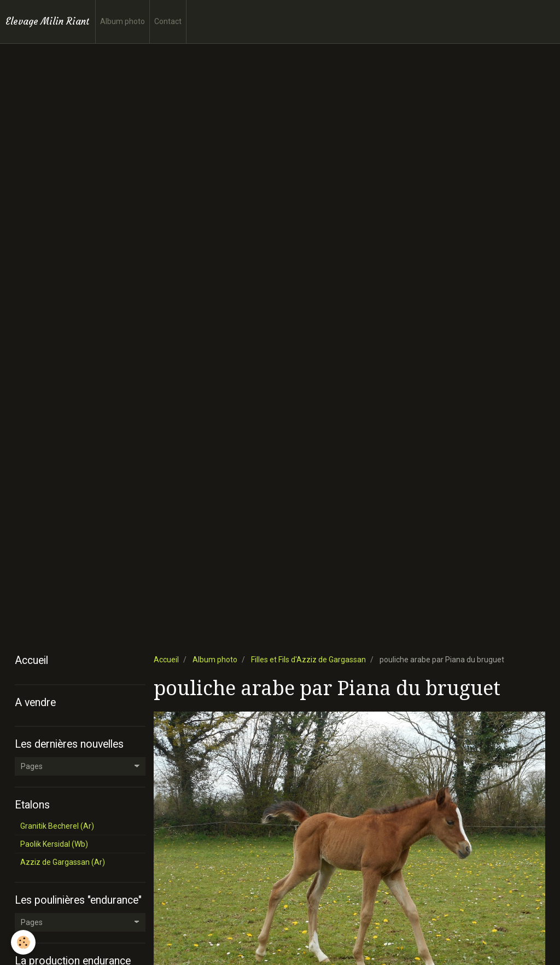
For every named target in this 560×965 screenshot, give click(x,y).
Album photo (122, 21)
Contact (168, 21)
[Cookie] (23, 942)
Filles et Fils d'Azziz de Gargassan (308, 660)
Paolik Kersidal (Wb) (54, 844)
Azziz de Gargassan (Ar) (63, 862)
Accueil (166, 660)
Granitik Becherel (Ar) (57, 826)
